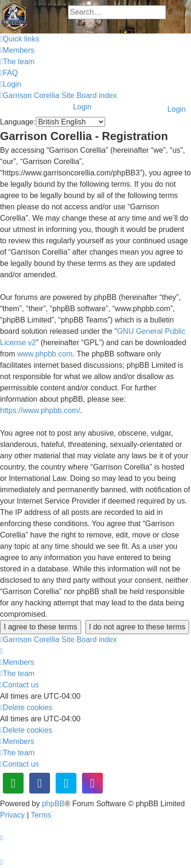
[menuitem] (17, 50)
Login (177, 109)
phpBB (53, 804)
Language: (18, 122)
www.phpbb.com (45, 354)
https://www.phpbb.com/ (40, 410)
